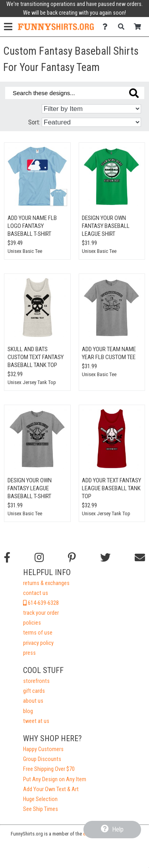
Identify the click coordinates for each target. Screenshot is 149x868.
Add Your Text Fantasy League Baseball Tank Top (111, 488)
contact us (36, 593)
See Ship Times (41, 809)
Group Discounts (42, 759)
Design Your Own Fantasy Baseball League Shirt (106, 226)
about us (33, 701)
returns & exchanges (46, 583)
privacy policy (38, 643)
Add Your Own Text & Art (51, 789)
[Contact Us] (107, 27)
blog (28, 711)
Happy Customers (43, 749)
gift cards (34, 691)
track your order (41, 613)
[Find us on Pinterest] (72, 558)
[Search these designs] (75, 93)
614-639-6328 (41, 603)
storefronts (36, 681)
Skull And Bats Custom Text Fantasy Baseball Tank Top (36, 357)
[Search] (123, 27)
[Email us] (140, 558)
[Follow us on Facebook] (7, 558)
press (29, 653)
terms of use (38, 633)
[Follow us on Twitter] (105, 558)
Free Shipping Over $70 (49, 769)
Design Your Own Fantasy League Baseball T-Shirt (30, 488)
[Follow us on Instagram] (39, 558)
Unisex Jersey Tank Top (32, 382)
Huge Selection (40, 799)
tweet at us (36, 721)
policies (32, 623)
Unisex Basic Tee (25, 251)
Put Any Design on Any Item (55, 779)
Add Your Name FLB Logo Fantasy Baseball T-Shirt (32, 226)
